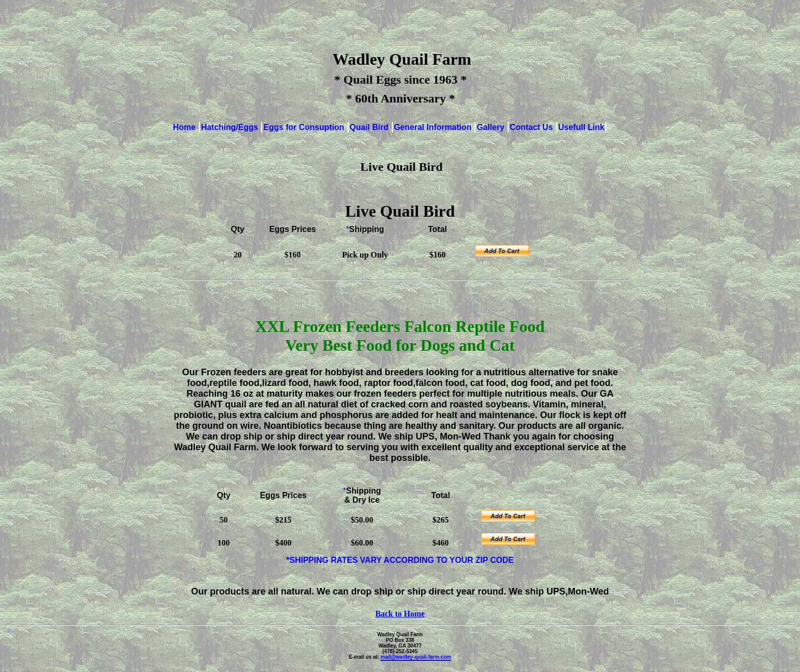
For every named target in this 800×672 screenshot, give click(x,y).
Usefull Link (581, 127)
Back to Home (400, 614)
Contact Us (532, 127)
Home (185, 127)
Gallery (492, 127)
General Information (434, 127)
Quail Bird (370, 127)
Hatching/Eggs (231, 127)
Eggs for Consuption (305, 127)
